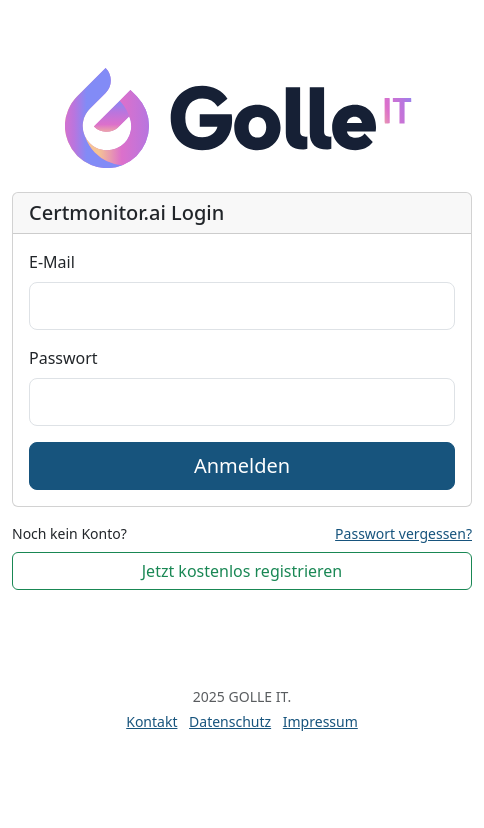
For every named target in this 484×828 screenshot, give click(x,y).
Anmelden (242, 465)
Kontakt (151, 721)
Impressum (320, 721)
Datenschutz (230, 721)
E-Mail (52, 262)
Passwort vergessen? (403, 533)
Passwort (63, 358)
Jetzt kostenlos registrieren (242, 571)
